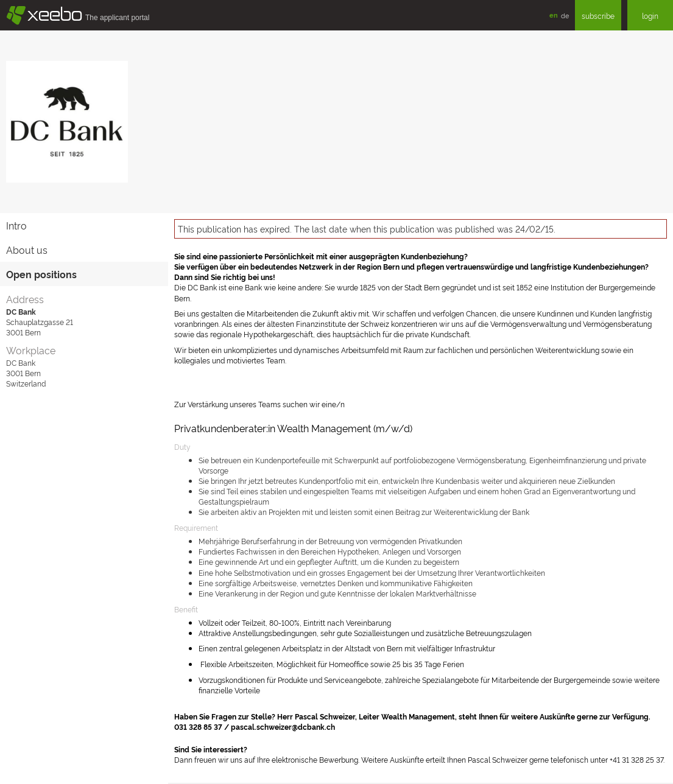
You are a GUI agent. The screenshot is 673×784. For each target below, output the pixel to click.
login (650, 16)
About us (27, 250)
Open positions (41, 274)
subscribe (598, 16)
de (565, 15)
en (554, 15)
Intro (16, 225)
